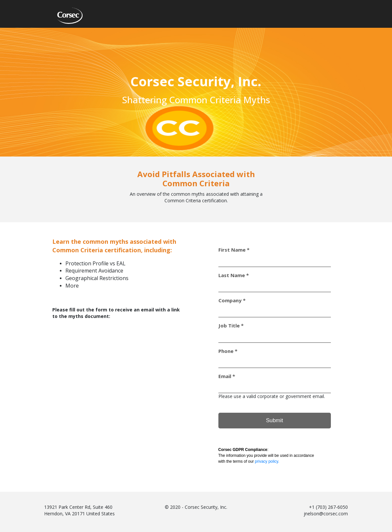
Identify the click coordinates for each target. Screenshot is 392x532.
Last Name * (234, 275)
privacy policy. (267, 461)
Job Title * (231, 326)
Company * (232, 300)
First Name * (234, 250)
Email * (227, 376)
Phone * (228, 351)
